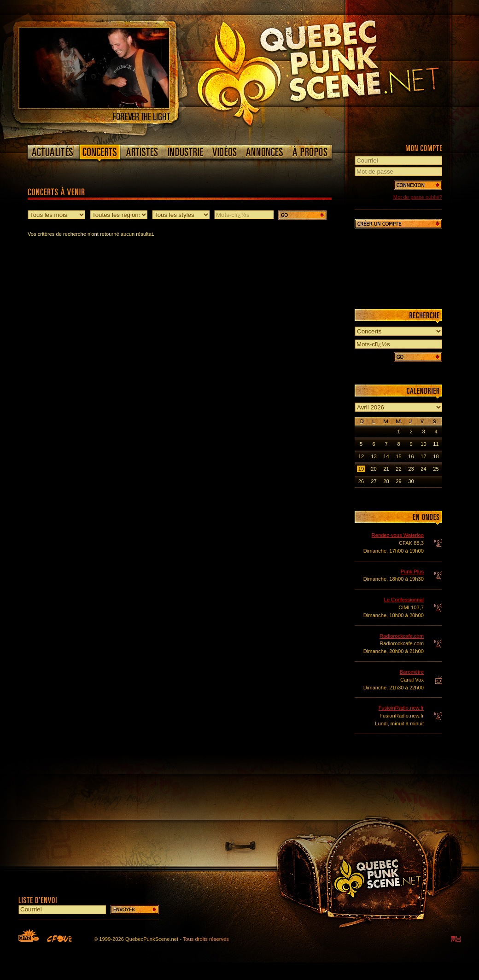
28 (386, 481)
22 (398, 469)
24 (423, 469)
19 (361, 469)
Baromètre (412, 672)
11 (436, 444)
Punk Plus (412, 572)
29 (398, 481)
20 (374, 469)
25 (436, 469)
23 (411, 469)
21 (386, 469)
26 (361, 481)
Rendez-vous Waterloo (398, 535)
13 (374, 456)
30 (411, 481)
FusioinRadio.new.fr (401, 708)
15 (398, 456)
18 (436, 456)
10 (423, 444)
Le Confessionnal (404, 600)
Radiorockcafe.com (402, 636)
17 (423, 456)
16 (411, 456)
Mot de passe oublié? (418, 197)
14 (386, 456)
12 (361, 456)
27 (374, 481)
